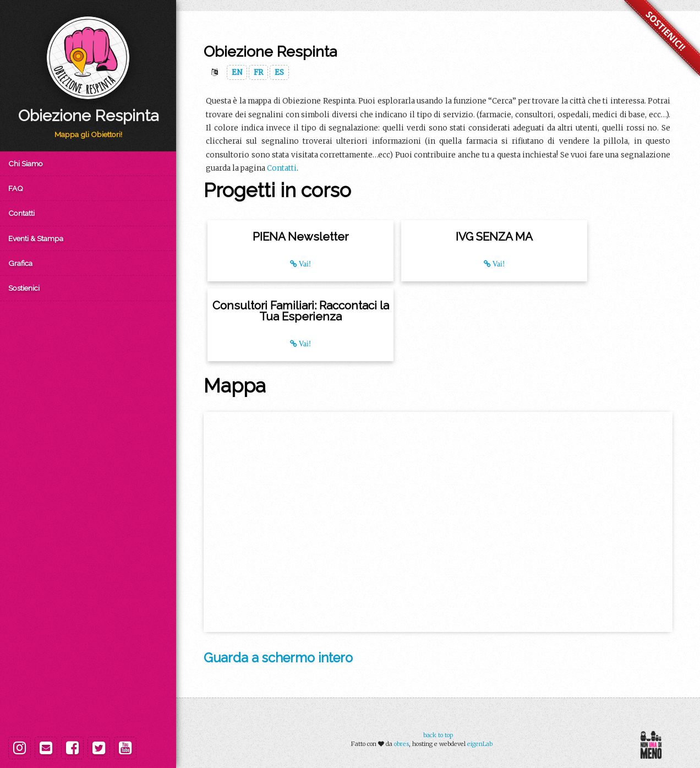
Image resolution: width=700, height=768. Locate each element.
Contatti (21, 213)
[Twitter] (99, 748)
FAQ (16, 188)
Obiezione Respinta (88, 116)
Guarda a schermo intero (278, 658)
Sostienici (24, 288)
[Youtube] (125, 748)
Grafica (20, 263)
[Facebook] (72, 748)
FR (258, 72)
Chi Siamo (26, 164)
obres (401, 744)
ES (279, 72)
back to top (438, 735)
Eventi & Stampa (36, 238)
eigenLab (480, 744)
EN (237, 72)
